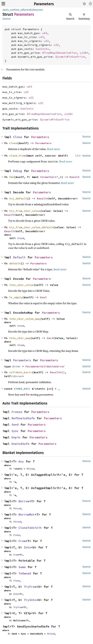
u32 (42, 37)
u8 (50, 389)
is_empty (16, 297)
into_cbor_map (20, 338)
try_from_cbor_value (25, 211)
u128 (83, 53)
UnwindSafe (20, 444)
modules (31, 10)
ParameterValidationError (45, 366)
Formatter (48, 177)
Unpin (16, 437)
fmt (12, 177)
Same (22, 567)
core (40, 10)
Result (75, 177)
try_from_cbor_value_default (31, 227)
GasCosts (42, 49)
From (22, 541)
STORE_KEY (21, 389)
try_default (18, 198)
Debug (18, 171)
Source (7, 19)
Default (19, 257)
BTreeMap (49, 53)
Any (21, 461)
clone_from (17, 156)
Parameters (44, 4)
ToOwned (25, 573)
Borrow (24, 501)
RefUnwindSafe (23, 418)
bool (43, 297)
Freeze (17, 412)
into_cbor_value (21, 285)
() (63, 372)
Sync (15, 431)
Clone (18, 137)
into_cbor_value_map (25, 319)
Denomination (67, 53)
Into (27, 547)
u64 (45, 33)
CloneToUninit (30, 528)
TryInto (30, 600)
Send (15, 425)
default (15, 263)
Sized (21, 238)
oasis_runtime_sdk (14, 10)
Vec (49, 338)
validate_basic (21, 372)
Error (17, 366)
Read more (54, 149)
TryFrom (30, 587)
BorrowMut (27, 514)
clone (13, 143)
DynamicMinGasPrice (70, 57)
